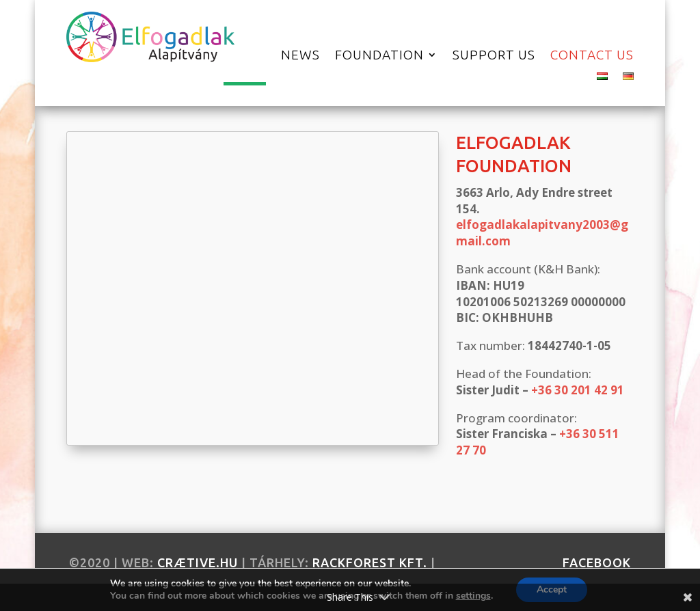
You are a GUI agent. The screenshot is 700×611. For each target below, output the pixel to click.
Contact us (592, 56)
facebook (597, 562)
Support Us (494, 56)
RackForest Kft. (370, 562)
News (300, 56)
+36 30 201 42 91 (578, 390)
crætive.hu (198, 562)
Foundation (379, 56)
